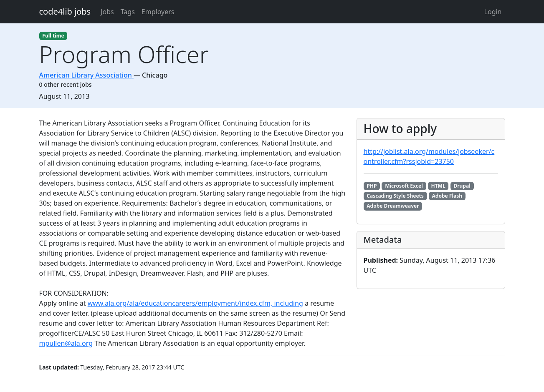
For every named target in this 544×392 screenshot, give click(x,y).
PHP (372, 186)
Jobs (107, 12)
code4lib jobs (65, 11)
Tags (128, 12)
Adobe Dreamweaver (393, 206)
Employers (158, 12)
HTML (438, 186)
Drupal (462, 186)
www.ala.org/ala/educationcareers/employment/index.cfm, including (195, 303)
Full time (53, 36)
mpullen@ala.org (66, 343)
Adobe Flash (447, 196)
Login (493, 12)
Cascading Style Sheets (395, 196)
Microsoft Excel (404, 186)
